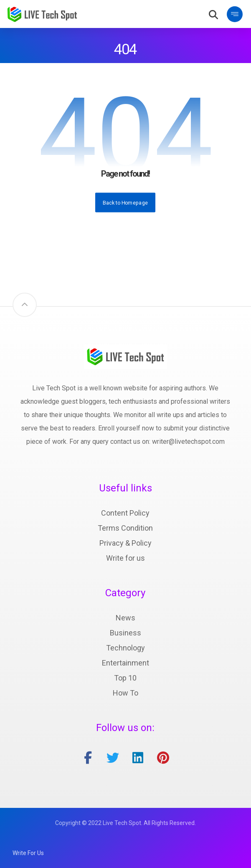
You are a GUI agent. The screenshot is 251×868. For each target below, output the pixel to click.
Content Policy (125, 513)
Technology (125, 648)
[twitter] (113, 758)
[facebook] (88, 758)
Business (125, 633)
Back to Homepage (125, 202)
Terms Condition (125, 528)
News (125, 618)
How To (125, 693)
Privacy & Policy (125, 543)
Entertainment (125, 663)
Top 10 (125, 678)
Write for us (125, 558)
